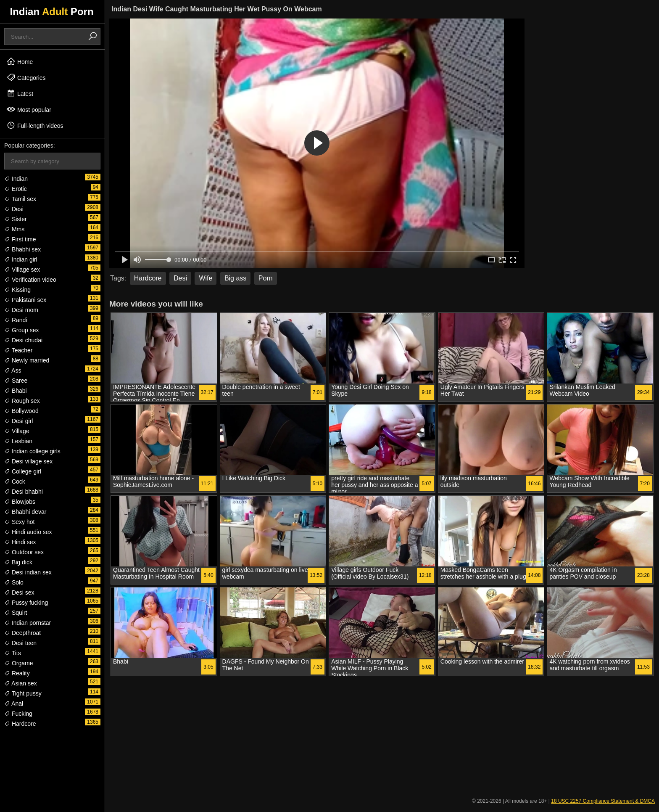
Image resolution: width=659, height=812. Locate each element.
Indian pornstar (28, 623)
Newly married (27, 360)
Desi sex (19, 592)
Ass (13, 370)
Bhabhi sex (22, 249)
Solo (14, 582)
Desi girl (18, 421)
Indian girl (21, 259)
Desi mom (21, 310)
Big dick (18, 562)
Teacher (18, 350)
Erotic (16, 189)
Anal (14, 704)
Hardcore (20, 724)
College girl (23, 471)
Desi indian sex (28, 572)
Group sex (21, 330)
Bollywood (21, 411)
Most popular (29, 109)
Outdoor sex (24, 552)
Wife (206, 278)
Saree (16, 381)
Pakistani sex (25, 300)
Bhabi (16, 391)
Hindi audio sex (28, 532)
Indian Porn (51, 12)
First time (20, 239)
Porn (266, 278)
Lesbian (18, 441)
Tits (13, 653)
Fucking (18, 714)
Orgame (18, 663)
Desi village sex (28, 461)
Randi (16, 320)
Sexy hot (19, 522)
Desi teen (20, 643)
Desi (14, 209)
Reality (17, 673)
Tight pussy (23, 693)
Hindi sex (20, 542)
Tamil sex (20, 199)
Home (20, 61)
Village (17, 431)
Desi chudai (23, 340)
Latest (20, 93)
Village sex (22, 270)
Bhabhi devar (25, 512)
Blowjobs (20, 502)
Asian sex (21, 683)
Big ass (235, 278)
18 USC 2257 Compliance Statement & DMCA (603, 801)
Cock (15, 481)
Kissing (17, 290)
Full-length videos (35, 125)
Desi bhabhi (24, 492)
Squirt (16, 613)
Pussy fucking (26, 603)
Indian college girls (32, 451)
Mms (14, 229)
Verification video (30, 280)
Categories (26, 77)
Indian (16, 179)
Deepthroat (22, 633)
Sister (16, 219)
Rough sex (22, 401)
